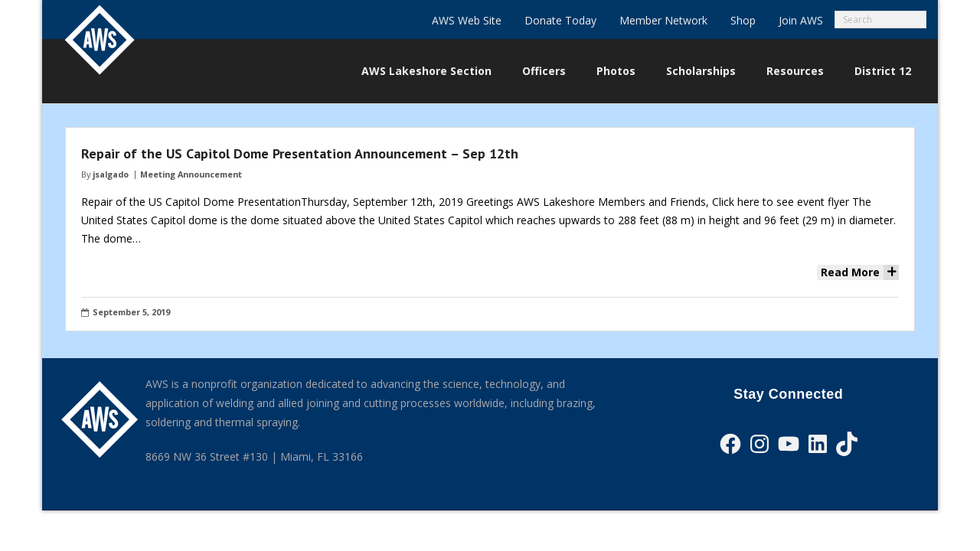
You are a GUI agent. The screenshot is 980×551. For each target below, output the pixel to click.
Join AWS (801, 20)
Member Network (663, 20)
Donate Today (560, 20)
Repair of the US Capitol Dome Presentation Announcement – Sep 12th (300, 153)
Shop (743, 20)
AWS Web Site (467, 20)
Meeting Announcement (191, 174)
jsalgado (111, 174)
